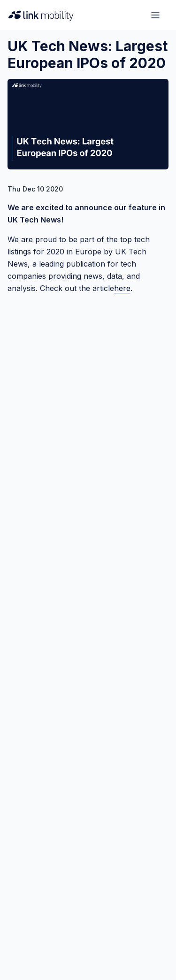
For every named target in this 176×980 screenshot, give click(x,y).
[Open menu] (155, 15)
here (122, 288)
